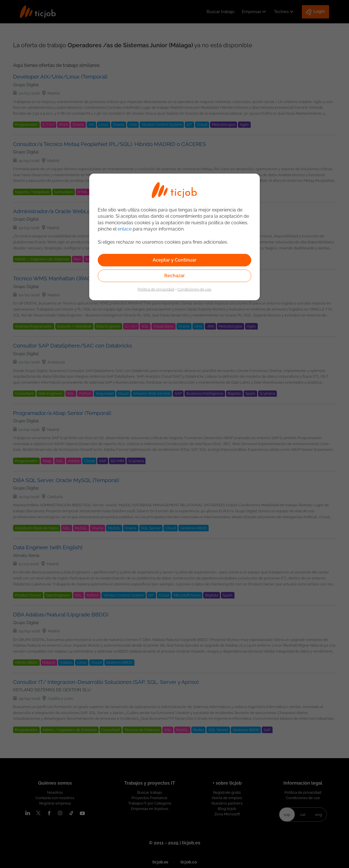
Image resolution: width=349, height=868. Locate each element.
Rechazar (174, 276)
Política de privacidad (156, 289)
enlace (125, 229)
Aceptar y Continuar (174, 260)
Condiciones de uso (194, 289)
